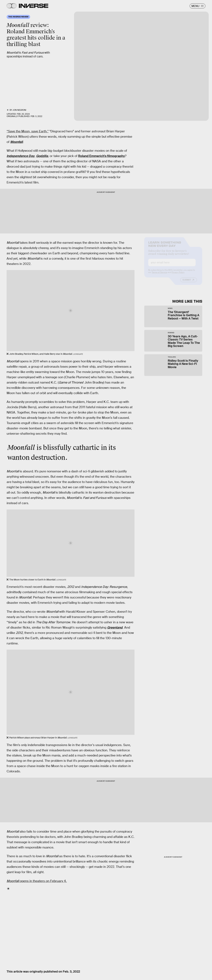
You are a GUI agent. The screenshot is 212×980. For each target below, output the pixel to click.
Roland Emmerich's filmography (102, 156)
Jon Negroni (19, 110)
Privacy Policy (178, 275)
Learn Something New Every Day (165, 246)
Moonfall (17, 142)
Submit (187, 283)
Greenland (115, 627)
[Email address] (172, 265)
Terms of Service (159, 275)
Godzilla (42, 156)
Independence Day (21, 156)
